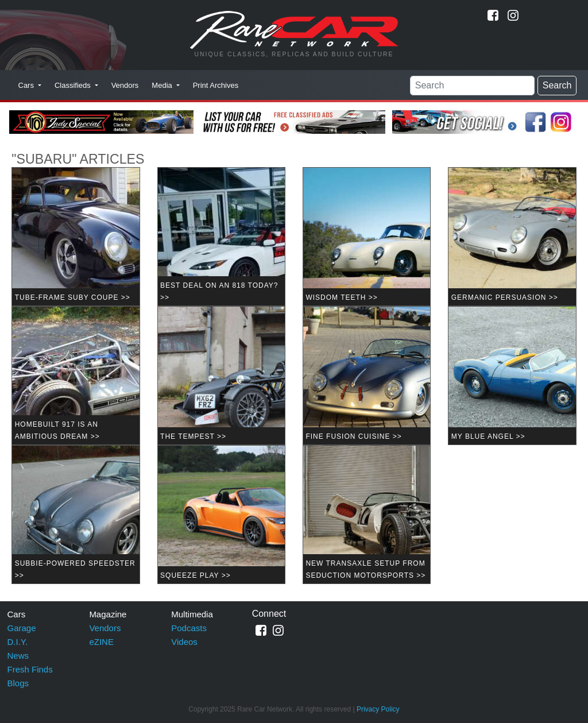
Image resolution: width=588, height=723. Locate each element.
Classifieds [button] (73, 85)
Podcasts (189, 628)
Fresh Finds (30, 669)
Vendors (125, 85)
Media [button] (163, 85)
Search (557, 85)
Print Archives (216, 85)
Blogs (18, 683)
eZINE (101, 642)
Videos (184, 642)
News (18, 656)
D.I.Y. (18, 642)
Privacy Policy (378, 709)
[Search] (472, 86)
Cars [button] (27, 85)
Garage (22, 628)
